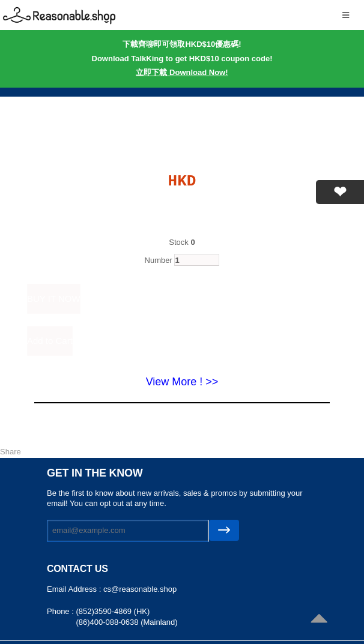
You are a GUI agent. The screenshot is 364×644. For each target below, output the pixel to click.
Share (11, 452)
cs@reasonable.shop (140, 589)
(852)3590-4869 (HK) (113, 611)
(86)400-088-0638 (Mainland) (126, 622)
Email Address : (75, 589)
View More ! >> (182, 382)
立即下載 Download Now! (182, 72)
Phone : (61, 611)
